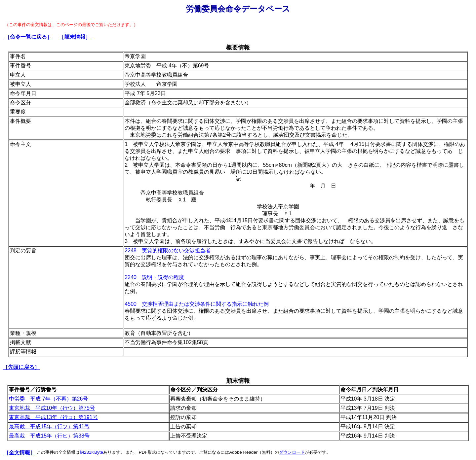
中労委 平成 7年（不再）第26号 (48, 399)
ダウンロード (292, 452)
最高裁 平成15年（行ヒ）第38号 (49, 436)
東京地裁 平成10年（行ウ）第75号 (52, 408)
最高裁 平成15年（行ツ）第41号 (49, 426)
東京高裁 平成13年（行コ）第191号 (53, 417)
